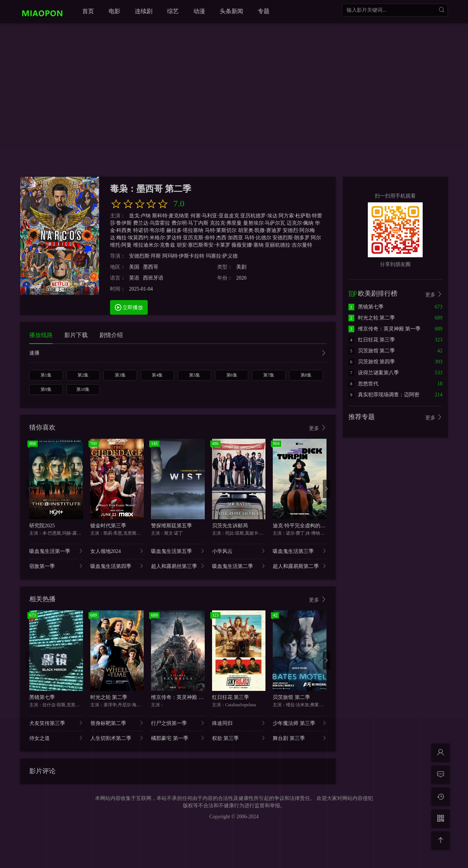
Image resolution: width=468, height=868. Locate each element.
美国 (134, 267)
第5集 (195, 375)
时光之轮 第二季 (109, 697)
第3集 (120, 375)
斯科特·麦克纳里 (171, 216)
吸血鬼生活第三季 (300, 551)
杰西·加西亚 (230, 238)
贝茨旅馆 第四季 (372, 362)
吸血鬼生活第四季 (117, 566)
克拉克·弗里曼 (226, 223)
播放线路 (41, 335)
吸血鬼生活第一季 (56, 551)
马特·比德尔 (258, 238)
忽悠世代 (363, 384)
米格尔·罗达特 (166, 238)
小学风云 (239, 551)
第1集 (46, 375)
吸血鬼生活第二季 (239, 566)
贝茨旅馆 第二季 (291, 697)
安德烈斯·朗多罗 (291, 238)
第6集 (232, 375)
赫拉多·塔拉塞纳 (185, 230)
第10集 (83, 389)
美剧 (241, 267)
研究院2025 (42, 526)
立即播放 (129, 307)
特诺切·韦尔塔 (149, 230)
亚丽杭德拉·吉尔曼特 (288, 245)
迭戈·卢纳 (140, 216)
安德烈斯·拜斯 (145, 256)
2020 (241, 278)
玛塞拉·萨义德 (222, 256)
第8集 (306, 375)
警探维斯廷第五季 (171, 526)
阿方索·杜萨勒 (295, 216)
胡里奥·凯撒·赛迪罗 (260, 230)
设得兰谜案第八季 (374, 373)
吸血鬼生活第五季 (178, 551)
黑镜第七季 (42, 697)
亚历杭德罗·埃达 (259, 216)
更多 (318, 428)
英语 (134, 278)
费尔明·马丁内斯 (190, 223)
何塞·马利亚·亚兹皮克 (215, 216)
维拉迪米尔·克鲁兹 (154, 245)
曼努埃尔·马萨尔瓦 (264, 223)
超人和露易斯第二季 (300, 566)
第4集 (157, 375)
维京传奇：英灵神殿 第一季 (182, 697)
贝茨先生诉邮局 (230, 526)
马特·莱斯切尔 (221, 230)
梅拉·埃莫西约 (132, 238)
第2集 (83, 375)
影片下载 (76, 335)
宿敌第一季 (56, 566)
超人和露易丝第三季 (178, 566)
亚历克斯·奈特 (199, 238)
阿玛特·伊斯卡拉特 (184, 256)
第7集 (269, 375)
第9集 (46, 389)
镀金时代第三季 (108, 526)
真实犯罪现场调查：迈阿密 (384, 395)
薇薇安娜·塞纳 (248, 245)
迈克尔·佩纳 (300, 223)
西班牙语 (153, 278)
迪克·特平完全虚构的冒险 (302, 526)
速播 (178, 354)
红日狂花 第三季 (231, 697)
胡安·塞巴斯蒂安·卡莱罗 (203, 245)
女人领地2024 (117, 551)
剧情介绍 (111, 335)
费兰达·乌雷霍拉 (152, 223)
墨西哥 (151, 267)
